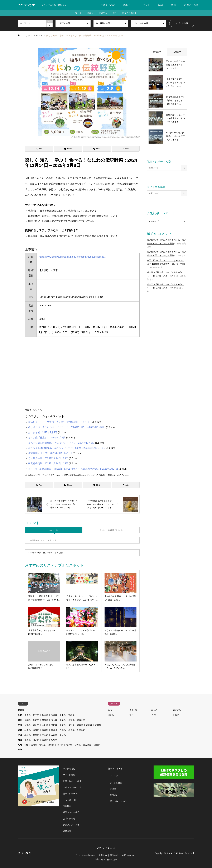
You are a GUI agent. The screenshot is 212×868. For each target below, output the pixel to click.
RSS (30, 853)
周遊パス (134, 710)
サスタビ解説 (116, 783)
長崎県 (51, 745)
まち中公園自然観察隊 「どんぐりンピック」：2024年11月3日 (61, 443)
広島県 (54, 735)
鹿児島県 (87, 745)
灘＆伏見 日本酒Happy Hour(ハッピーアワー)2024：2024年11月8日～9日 (67, 448)
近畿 (20, 730)
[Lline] (97, 149)
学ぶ (110, 710)
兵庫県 (63, 730)
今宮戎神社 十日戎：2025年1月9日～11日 (50, 453)
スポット (128, 5)
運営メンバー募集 (71, 825)
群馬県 (45, 720)
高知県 (54, 740)
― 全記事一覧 (69, 800)
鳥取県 (28, 735)
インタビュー (116, 776)
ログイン (51, 553)
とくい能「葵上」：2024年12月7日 (47, 438)
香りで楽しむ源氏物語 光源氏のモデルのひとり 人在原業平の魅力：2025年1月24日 (73, 469)
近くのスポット (130, 13)
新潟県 (28, 725)
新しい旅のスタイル (119, 801)
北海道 (21, 710)
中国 (20, 735)
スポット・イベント (72, 787)
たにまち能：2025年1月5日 (43, 432)
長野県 (71, 725)
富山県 (36, 725)
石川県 (45, 725)
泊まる (90, 13)
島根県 (36, 735)
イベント (145, 5)
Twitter (23, 853)
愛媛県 (45, 740)
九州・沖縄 (23, 745)
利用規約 (103, 855)
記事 (161, 5)
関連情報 (67, 806)
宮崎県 (78, 745)
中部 (20, 725)
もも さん (37, 410)
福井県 (54, 725)
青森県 (28, 715)
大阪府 (54, 730)
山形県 (63, 715)
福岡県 (34, 745)
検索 (174, 5)
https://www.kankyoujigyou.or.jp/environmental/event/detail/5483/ (73, 257)
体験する (103, 13)
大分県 (69, 745)
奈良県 (71, 730)
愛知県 (98, 725)
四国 (20, 740)
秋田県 (45, 715)
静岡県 (89, 725)
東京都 (71, 720)
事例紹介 (114, 795)
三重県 (28, 730)
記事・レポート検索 (72, 781)
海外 (20, 750)
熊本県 (60, 745)
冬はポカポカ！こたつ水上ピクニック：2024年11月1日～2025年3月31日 (67, 427)
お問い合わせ (191, 5)
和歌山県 (81, 730)
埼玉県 (54, 720)
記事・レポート (70, 794)
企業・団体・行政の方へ (106, 859)
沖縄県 (97, 745)
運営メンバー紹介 (71, 812)
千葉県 (63, 720)
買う (115, 13)
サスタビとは (108, 5)
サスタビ (170, 853)
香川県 (36, 740)
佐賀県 (42, 745)
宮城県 (54, 715)
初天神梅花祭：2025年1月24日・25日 (48, 463)
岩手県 (36, 715)
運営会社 (67, 831)
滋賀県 (36, 730)
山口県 (63, 735)
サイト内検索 (69, 775)
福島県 (71, 715)
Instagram (19, 853)
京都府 (45, 730)
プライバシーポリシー (85, 855)
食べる (78, 13)
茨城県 (28, 720)
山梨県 (63, 725)
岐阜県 (80, 725)
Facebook (26, 853)
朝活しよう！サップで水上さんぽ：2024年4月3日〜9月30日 (60, 422)
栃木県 (36, 720)
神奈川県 (81, 720)
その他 (176, 715)
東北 (20, 715)
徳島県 (28, 740)
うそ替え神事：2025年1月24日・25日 (48, 458)
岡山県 (45, 735)
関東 (20, 720)
